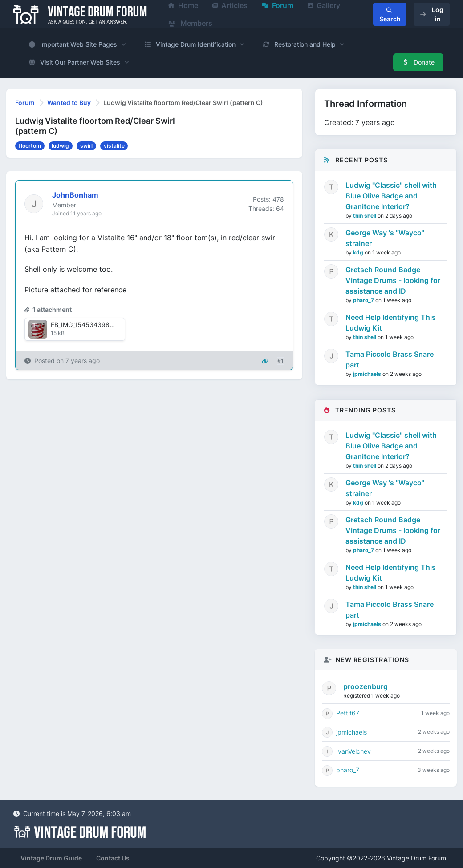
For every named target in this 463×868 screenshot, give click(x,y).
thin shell (365, 216)
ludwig (60, 146)
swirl (86, 146)
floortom (30, 146)
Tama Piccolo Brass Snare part (390, 359)
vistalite (114, 146)
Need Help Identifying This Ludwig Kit (391, 323)
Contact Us (113, 858)
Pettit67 (348, 713)
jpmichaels (368, 374)
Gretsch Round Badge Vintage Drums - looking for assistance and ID (393, 280)
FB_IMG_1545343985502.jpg (93, 325)
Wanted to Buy (69, 103)
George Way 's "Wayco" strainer (385, 238)
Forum (25, 103)
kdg (359, 252)
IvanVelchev (353, 751)
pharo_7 (364, 300)
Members (190, 23)
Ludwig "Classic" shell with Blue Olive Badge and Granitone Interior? (391, 196)
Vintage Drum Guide (51, 858)
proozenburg (366, 686)
